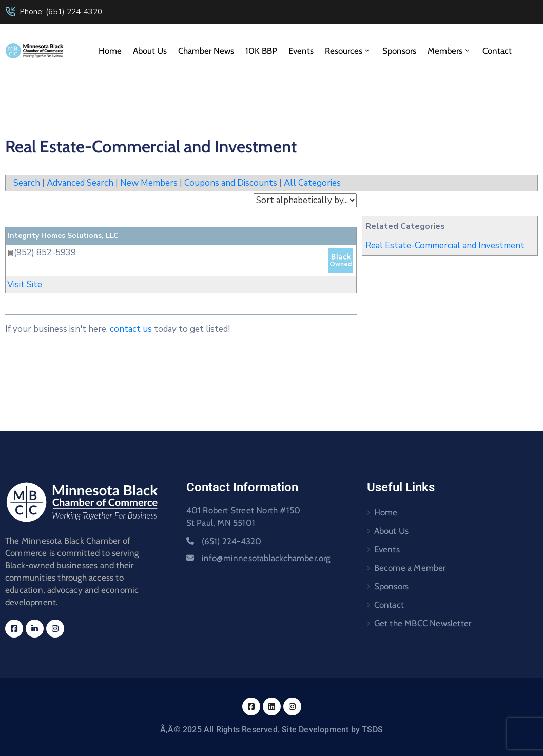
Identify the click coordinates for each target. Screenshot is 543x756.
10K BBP (261, 51)
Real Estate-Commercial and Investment (445, 245)
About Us (150, 51)
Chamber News (206, 51)
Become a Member (410, 568)
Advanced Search (80, 183)
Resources (348, 51)
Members (449, 51)
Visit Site (25, 284)
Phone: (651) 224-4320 (61, 12)
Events (301, 51)
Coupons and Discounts (231, 183)
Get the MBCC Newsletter (423, 623)
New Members (149, 183)
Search (27, 183)
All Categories (312, 183)
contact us (131, 329)
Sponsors (399, 51)
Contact (497, 51)
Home (110, 51)
